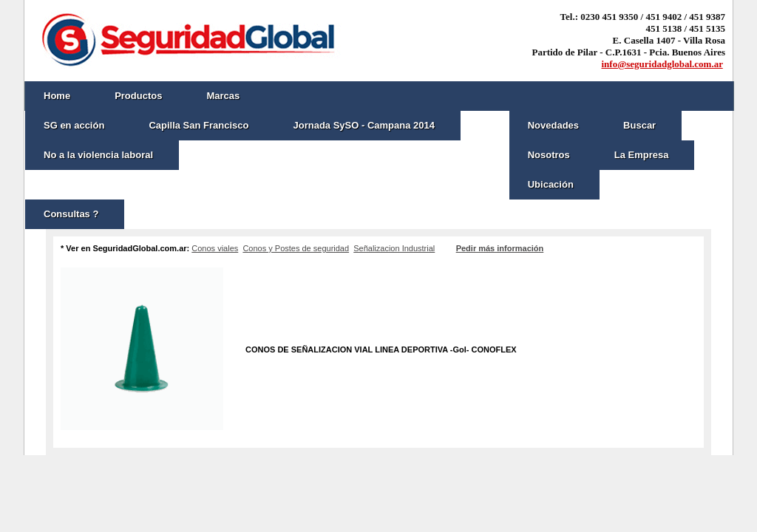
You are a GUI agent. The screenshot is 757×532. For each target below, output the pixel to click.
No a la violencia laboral (98, 155)
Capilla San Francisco (198, 125)
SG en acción (74, 125)
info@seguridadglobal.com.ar (662, 64)
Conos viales (215, 248)
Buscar (639, 125)
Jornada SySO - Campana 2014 (363, 125)
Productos (138, 96)
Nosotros (549, 155)
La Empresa (642, 155)
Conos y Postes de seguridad (296, 248)
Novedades (553, 125)
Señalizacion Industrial (394, 248)
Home (57, 96)
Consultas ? (71, 214)
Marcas (223, 96)
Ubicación (551, 184)
